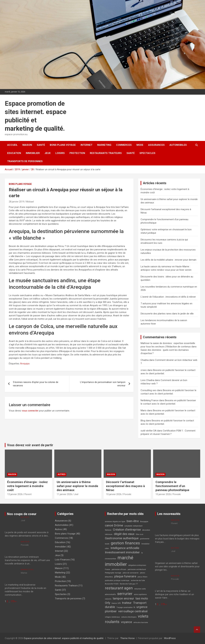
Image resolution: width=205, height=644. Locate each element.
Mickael (30, 202)
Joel (76, 494)
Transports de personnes (25, 161)
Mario (144, 410)
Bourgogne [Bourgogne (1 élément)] (144, 522)
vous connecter (30, 411)
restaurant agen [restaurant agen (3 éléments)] (119, 588)
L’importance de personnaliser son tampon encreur (103, 384)
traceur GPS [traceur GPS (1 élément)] (116, 603)
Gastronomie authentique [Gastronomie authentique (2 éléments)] (122, 538)
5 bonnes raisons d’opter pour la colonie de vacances (36, 384)
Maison (27, 145)
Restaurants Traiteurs (106, 153)
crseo (144, 370)
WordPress (170, 638)
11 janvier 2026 (64, 494)
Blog (143, 421)
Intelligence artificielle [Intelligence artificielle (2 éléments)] (125, 548)
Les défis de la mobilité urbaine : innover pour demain (168, 260)
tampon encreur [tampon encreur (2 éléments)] (123, 598)
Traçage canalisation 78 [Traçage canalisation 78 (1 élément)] (126, 607)
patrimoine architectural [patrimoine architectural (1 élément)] (137, 569)
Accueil (12, 145)
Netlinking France (150, 400)
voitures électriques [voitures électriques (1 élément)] (129, 617)
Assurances (156, 145)
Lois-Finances (62, 560)
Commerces (124, 145)
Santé (41, 145)
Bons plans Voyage (63, 145)
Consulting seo (149, 390)
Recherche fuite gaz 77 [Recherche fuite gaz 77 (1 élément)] (129, 584)
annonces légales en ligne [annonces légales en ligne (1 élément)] (115, 522)
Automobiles (178, 145)
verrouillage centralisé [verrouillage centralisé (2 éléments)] (133, 611)
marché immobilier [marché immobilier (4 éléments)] (119, 561)
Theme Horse (127, 638)
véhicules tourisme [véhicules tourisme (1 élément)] (141, 622)
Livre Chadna (147, 380)
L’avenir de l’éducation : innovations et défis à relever (168, 297)
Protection (77, 153)
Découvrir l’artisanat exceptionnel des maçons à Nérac (125, 486)
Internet (86, 145)
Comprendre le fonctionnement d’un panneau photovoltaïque (172, 486)
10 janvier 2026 (114, 494)
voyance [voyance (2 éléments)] (126, 622)
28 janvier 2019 (16, 202)
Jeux (48, 153)
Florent (28, 494)
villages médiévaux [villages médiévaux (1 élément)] (112, 617)
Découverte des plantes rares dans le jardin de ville (167, 314)
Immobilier (33, 153)
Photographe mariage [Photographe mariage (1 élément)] (113, 573)
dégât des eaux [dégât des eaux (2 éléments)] (124, 534)
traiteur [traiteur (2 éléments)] (127, 603)
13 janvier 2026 (15, 494)
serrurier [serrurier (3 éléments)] (125, 594)
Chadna (145, 360)
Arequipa (25, 364)
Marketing (104, 145)
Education (14, 153)
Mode (140, 145)
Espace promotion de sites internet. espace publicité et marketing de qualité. (64, 638)
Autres (61, 474)
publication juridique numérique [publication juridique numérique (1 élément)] (117, 580)
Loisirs (60, 153)
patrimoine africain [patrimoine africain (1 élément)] (119, 569)
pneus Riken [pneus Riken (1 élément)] (142, 577)
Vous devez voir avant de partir (30, 445)
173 (13, 601)
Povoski (127, 494)
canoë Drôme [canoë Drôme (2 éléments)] (114, 525)
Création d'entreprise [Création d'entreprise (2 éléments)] (127, 530)
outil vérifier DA (149, 431)
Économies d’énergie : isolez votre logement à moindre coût (27, 486)
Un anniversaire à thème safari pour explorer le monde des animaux (77, 486)
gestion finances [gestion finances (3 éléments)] (125, 543)
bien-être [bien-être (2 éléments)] (133, 521)
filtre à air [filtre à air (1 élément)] (140, 534)
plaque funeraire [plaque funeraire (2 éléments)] (125, 576)
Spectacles (147, 153)
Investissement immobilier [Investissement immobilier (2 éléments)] (122, 552)
